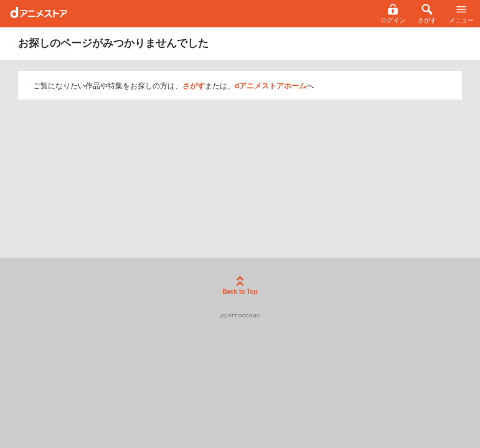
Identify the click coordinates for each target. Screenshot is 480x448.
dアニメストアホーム (271, 86)
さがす (194, 86)
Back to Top (240, 286)
